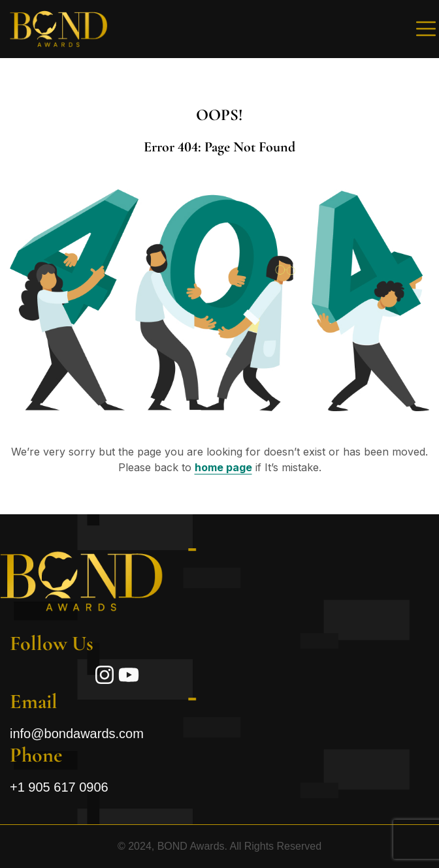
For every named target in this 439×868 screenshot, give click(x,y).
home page (223, 467)
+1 (59, 787)
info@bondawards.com (77, 734)
